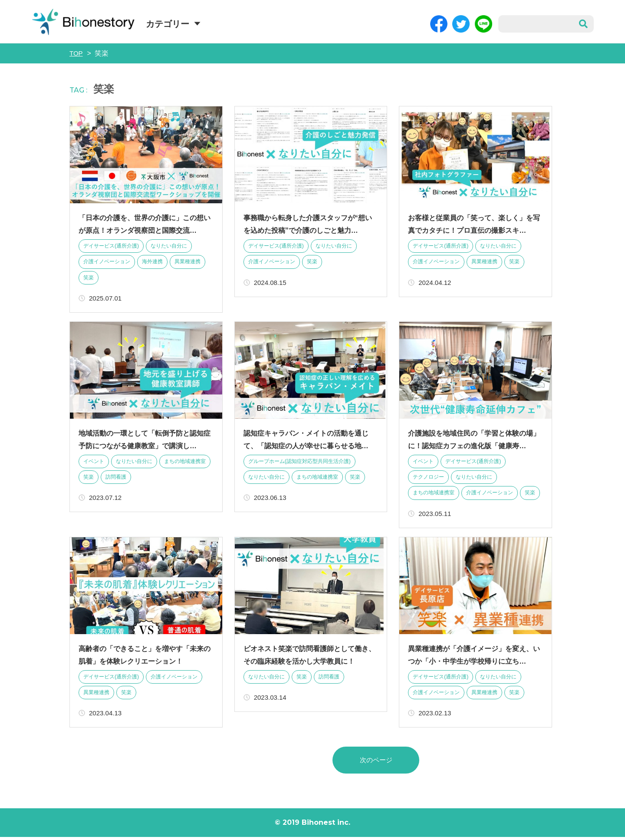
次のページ (376, 762)
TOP (77, 53)
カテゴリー (168, 24)
